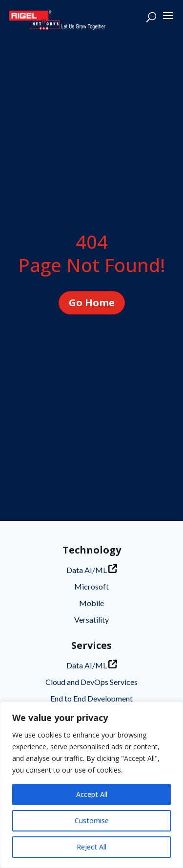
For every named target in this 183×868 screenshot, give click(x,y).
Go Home (92, 303)
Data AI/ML (92, 569)
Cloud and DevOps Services (91, 682)
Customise (92, 821)
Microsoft (91, 586)
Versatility (91, 619)
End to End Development (91, 698)
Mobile (91, 603)
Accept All (92, 794)
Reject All (91, 847)
